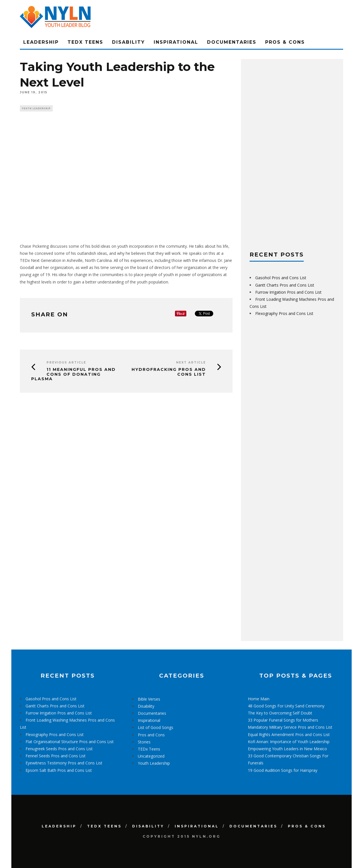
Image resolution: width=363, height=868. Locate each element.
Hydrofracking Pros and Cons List (169, 372)
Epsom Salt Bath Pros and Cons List (59, 770)
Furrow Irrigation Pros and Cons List (288, 292)
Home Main (259, 699)
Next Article (191, 363)
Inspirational (176, 42)
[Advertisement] (292, 153)
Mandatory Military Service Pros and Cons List (290, 727)
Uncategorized (151, 756)
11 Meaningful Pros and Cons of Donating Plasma (73, 375)
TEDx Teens (85, 42)
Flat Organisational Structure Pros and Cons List (70, 742)
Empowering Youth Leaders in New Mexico (287, 749)
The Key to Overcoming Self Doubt (280, 713)
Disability (128, 42)
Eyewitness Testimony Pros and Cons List (64, 763)
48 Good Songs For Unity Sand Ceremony (286, 706)
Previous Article (66, 363)
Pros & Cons (285, 42)
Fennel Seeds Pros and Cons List (56, 756)
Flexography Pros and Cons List (284, 313)
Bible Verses (149, 699)
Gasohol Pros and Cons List (281, 278)
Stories (144, 742)
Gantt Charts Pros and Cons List (285, 285)
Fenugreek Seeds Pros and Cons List (59, 749)
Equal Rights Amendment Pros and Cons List (289, 734)
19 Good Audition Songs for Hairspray (283, 770)
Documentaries (232, 42)
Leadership (41, 42)
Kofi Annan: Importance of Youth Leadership (289, 742)
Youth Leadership (36, 109)
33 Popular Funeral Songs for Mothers (283, 720)
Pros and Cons (151, 735)
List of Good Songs (156, 727)
